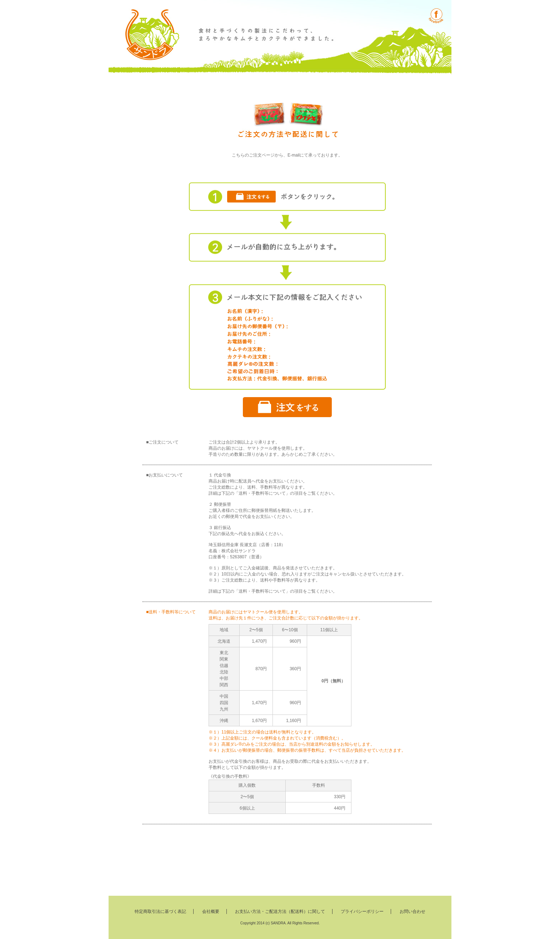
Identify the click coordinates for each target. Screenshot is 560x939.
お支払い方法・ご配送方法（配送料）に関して (280, 911)
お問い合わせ (412, 911)
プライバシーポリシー (362, 911)
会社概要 (211, 911)
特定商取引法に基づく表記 (160, 911)
